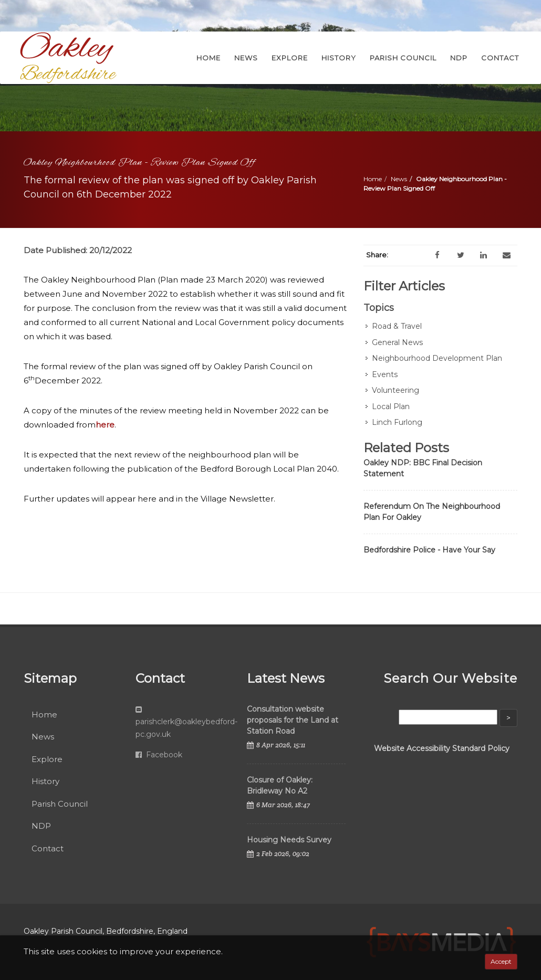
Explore (47, 759)
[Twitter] (461, 255)
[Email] (507, 255)
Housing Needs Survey (289, 840)
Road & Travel (397, 326)
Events (385, 374)
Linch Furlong (397, 422)
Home (373, 179)
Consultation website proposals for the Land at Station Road (293, 720)
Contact (48, 848)
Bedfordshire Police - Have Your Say (429, 550)
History (45, 781)
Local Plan (391, 406)
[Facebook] (438, 255)
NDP (41, 826)
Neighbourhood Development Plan (437, 358)
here (105, 425)
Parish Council (60, 804)
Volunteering (396, 390)
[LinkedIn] (484, 255)
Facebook (159, 755)
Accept (501, 961)
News (399, 179)
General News (397, 342)
